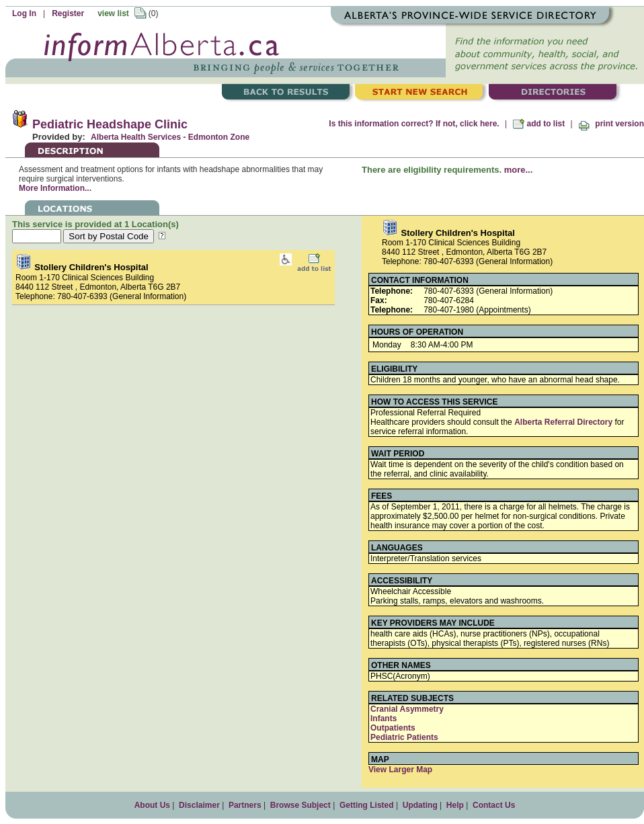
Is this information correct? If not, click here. (414, 124)
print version (611, 124)
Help (455, 805)
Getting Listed (367, 805)
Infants (384, 718)
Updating (420, 805)
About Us (152, 805)
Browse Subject (300, 805)
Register (68, 13)
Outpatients (393, 728)
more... (519, 170)
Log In (24, 13)
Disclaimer (199, 805)
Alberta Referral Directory (563, 422)
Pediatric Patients (404, 737)
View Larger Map (400, 770)
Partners (245, 805)
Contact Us (494, 805)
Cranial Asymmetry (407, 709)
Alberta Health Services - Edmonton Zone (170, 137)
